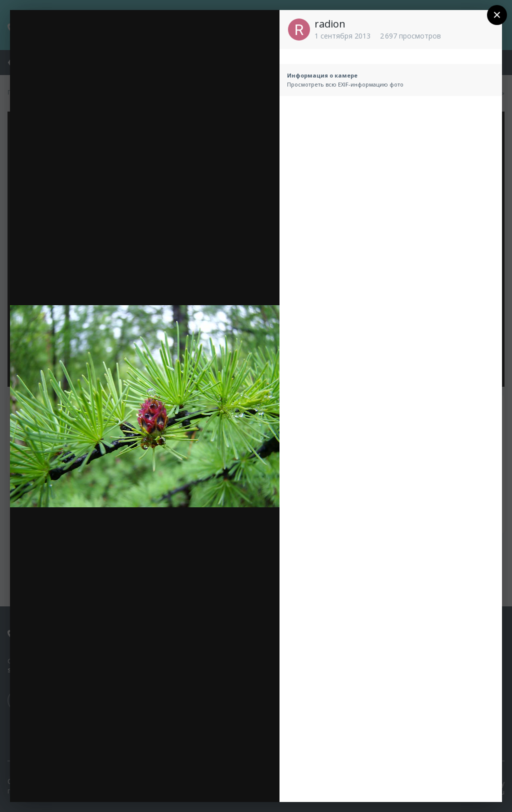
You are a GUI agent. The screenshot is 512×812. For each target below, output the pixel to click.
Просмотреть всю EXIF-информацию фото (345, 84)
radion (330, 24)
